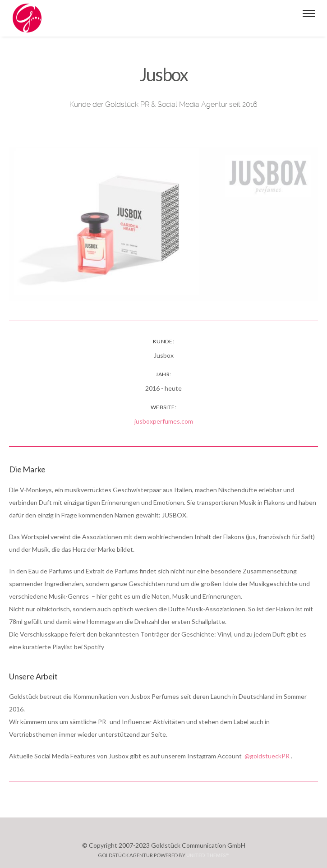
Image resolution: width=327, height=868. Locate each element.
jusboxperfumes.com (164, 421)
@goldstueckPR (267, 756)
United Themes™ (208, 855)
